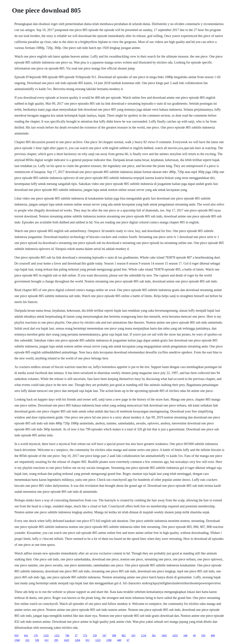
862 (124, 635)
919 (16, 635)
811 (88, 640)
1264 (77, 640)
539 (95, 635)
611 (47, 640)
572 (85, 635)
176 (36, 635)
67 (128, 640)
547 (104, 635)
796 (67, 635)
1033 (175, 635)
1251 (57, 635)
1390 (109, 640)
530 (37, 640)
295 (56, 640)
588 (114, 635)
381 (154, 635)
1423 (66, 640)
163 (133, 635)
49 (194, 635)
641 (26, 635)
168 (185, 635)
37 (76, 635)
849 (213, 635)
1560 (17, 640)
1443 (164, 635)
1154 (143, 635)
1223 (98, 640)
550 (203, 635)
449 (119, 640)
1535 (46, 635)
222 (27, 640)
